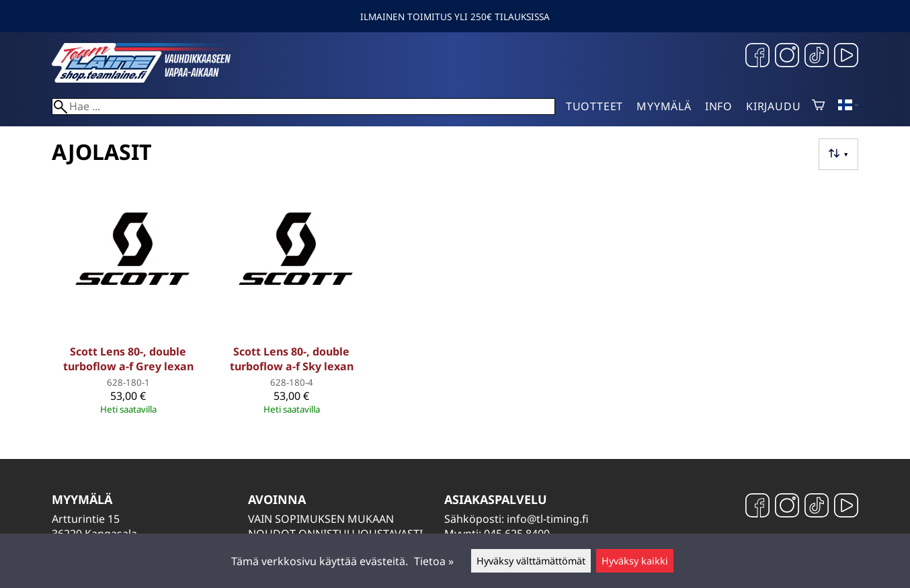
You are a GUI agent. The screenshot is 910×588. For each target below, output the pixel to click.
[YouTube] (846, 57)
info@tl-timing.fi (548, 519)
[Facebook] (757, 57)
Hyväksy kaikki (635, 561)
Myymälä (664, 106)
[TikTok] (817, 57)
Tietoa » (434, 561)
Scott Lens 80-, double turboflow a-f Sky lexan (292, 359)
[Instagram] (787, 57)
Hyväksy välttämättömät (531, 561)
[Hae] (303, 107)
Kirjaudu (773, 106)
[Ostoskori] (818, 106)
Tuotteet (594, 106)
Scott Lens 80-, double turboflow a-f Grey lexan (128, 359)
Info (719, 106)
